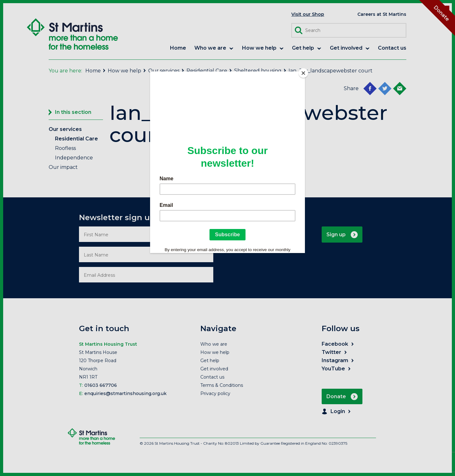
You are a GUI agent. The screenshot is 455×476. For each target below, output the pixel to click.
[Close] (303, 73)
